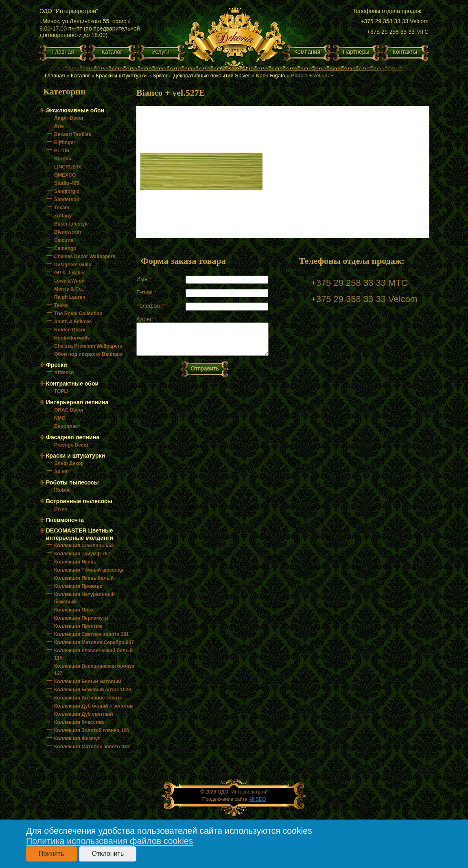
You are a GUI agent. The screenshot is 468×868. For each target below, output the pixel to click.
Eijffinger (65, 142)
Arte (59, 126)
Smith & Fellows (73, 322)
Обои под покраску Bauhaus (88, 354)
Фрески (57, 365)
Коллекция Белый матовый (88, 682)
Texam (62, 208)
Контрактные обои (72, 384)
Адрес (146, 319)
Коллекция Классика (79, 722)
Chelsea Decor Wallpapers (85, 256)
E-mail (146, 292)
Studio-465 (67, 183)
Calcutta (64, 240)
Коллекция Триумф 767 (82, 554)
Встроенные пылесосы (79, 501)
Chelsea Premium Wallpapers (88, 346)
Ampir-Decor (69, 118)
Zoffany (63, 216)
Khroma (63, 159)
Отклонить (108, 854)
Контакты (405, 52)
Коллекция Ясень (75, 562)
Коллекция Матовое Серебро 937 (94, 642)
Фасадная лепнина (73, 437)
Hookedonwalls (72, 338)
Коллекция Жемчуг (77, 739)
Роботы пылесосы (72, 482)
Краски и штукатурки (121, 76)
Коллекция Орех (74, 610)
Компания (307, 52)
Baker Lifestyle (71, 224)
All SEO (257, 799)
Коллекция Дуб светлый (84, 714)
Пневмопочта (65, 520)
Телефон (150, 306)
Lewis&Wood (69, 281)
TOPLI (61, 391)
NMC (60, 418)
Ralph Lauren (70, 297)
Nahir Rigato (271, 76)
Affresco (64, 373)
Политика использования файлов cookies (109, 841)
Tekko (61, 305)
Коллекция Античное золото (88, 698)
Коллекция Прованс (78, 586)
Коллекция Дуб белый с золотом (94, 706)
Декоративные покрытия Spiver (212, 76)
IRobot (62, 490)
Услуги (161, 52)
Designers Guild (73, 265)
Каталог (112, 52)
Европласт (67, 426)
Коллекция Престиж (78, 626)
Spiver (160, 76)
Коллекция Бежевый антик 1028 (93, 690)
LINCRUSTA (68, 167)
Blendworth (68, 232)
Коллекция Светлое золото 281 (92, 634)
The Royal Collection (78, 313)
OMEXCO (65, 175)
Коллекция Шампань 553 (84, 546)
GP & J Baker (70, 273)
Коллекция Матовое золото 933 (92, 747)
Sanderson (67, 199)
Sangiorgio (67, 191)
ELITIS (62, 151)
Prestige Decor (71, 445)
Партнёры (356, 52)
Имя (144, 279)
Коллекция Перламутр (81, 618)
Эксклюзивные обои (75, 110)
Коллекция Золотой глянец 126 (92, 730)
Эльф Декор (69, 463)
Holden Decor (70, 330)
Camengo (65, 248)
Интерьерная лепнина (77, 402)
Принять (51, 854)
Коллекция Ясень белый (84, 578)
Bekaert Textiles (73, 134)
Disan (61, 509)
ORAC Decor (69, 410)
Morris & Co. (69, 289)
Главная (63, 52)
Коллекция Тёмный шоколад (89, 570)
